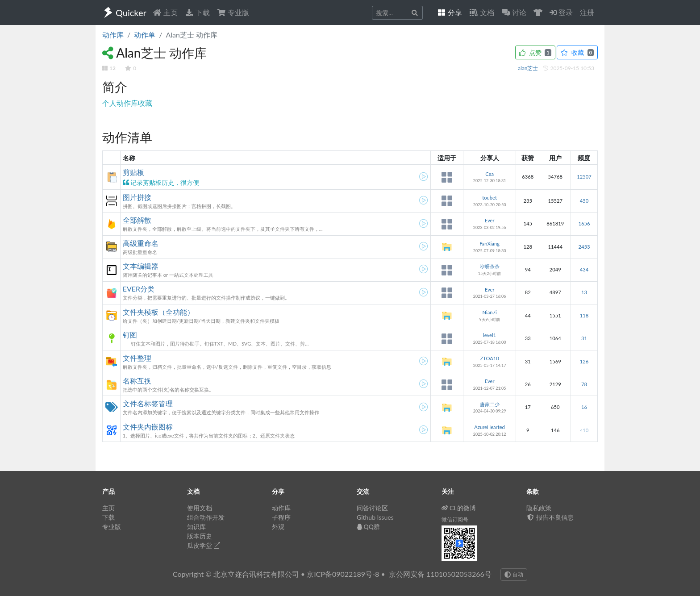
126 (584, 361)
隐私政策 (539, 508)
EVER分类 (139, 289)
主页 (165, 12)
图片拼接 (137, 197)
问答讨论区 (372, 508)
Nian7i (490, 312)
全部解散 (137, 220)
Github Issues (375, 517)
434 (584, 269)
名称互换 (137, 381)
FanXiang (490, 244)
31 (584, 338)
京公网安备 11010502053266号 (440, 574)
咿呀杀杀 (490, 266)
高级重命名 (141, 243)
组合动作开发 (206, 517)
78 (584, 384)
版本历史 (200, 536)
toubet (490, 198)
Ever (490, 220)
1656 (584, 223)
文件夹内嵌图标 (148, 427)
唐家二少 (490, 404)
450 (584, 201)
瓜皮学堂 (204, 545)
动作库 (113, 35)
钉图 (130, 335)
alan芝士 (529, 68)
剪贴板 (133, 172)
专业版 (233, 12)
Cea (490, 174)
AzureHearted (490, 427)
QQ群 (368, 527)
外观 (278, 527)
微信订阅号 (455, 519)
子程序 (281, 517)
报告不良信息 (550, 517)
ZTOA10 (489, 358)
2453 (584, 247)
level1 (490, 335)
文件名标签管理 (148, 403)
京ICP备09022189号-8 (343, 574)
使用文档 (200, 508)
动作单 (145, 35)
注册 (587, 12)
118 (584, 315)
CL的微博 (459, 508)
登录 (561, 12)
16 (584, 407)
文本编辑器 (141, 266)
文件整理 (137, 358)
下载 (197, 12)
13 (584, 292)
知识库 (196, 527)
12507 (584, 177)
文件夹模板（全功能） (158, 312)
